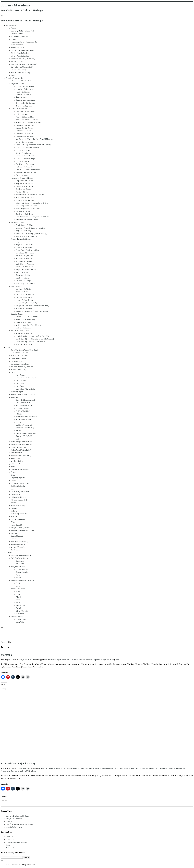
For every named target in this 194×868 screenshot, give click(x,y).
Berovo (13, 472)
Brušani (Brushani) (22, 569)
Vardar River (15, 458)
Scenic (8, 347)
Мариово (89, 660)
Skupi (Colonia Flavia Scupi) (21, 73)
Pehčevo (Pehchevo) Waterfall (21, 444)
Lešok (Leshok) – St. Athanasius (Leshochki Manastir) (35, 339)
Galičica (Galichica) (23, 411)
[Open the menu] (2, 627)
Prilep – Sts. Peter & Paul (25, 267)
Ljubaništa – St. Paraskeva (25, 136)
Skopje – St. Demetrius (24, 308)
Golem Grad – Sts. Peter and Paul (28, 250)
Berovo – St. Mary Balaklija (26, 320)
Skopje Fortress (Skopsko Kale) (22, 67)
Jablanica (19, 414)
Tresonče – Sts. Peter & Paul (26, 172)
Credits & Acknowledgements (16, 842)
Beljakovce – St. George (24, 181)
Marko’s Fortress (17, 45)
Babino (13, 467)
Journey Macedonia (16, 5)
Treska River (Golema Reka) (21, 456)
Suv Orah (14, 539)
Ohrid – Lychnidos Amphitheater (22, 50)
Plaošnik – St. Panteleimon (25, 164)
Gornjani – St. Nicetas (24, 289)
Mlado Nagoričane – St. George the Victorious (32, 203)
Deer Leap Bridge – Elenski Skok (23, 31)
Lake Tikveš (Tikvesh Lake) (26, 389)
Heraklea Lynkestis (18, 34)
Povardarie (20, 608)
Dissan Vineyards (17, 361)
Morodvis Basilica (17, 48)
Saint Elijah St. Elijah (121, 768)
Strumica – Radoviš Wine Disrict (22, 580)
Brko (117, 660)
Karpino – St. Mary (23, 192)
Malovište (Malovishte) (19, 514)
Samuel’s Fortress (17, 61)
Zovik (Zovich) (16, 550)
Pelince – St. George (23, 211)
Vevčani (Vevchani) (18, 547)
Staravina (14, 533)
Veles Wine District (18, 617)
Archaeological (11, 25)
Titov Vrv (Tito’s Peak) (24, 436)
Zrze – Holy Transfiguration (26, 284)
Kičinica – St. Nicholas (24, 333)
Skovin (18, 578)
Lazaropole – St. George (24, 128)
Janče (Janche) (16, 494)
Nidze (64, 660)
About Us (9, 837)
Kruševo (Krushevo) (18, 506)
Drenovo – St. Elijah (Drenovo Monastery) (31, 228)
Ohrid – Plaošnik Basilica (20, 56)
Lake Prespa (20, 386)
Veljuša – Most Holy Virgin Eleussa (28, 325)
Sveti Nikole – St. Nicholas (25, 103)
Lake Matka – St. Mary (24, 297)
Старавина (97, 660)
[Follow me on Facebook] (2, 15)
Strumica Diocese (17, 314)
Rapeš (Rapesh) (16, 525)
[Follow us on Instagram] (3, 15)
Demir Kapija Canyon (19, 358)
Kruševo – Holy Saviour (24, 256)
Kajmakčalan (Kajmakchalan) (26, 417)
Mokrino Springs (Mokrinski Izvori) (23, 394)
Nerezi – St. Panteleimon (24, 300)
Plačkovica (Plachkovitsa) (25, 428)
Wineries (9, 553)
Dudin (18, 594)
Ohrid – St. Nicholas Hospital (26, 159)
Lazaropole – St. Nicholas (25, 125)
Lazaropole (15, 508)
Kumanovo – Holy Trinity (25, 198)
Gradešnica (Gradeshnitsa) (20, 492)
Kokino (13, 39)
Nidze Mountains (72, 660)
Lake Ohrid (20, 383)
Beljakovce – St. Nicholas (25, 184)
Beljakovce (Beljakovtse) (20, 469)
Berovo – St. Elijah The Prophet (27, 317)
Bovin (18, 592)
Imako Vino (20, 564)
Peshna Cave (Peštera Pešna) (21, 450)
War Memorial (171, 768)
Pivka (18, 600)
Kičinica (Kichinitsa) (18, 497)
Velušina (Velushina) (18, 544)
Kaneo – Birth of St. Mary (25, 117)
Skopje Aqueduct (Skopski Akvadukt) (24, 64)
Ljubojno (14, 511)
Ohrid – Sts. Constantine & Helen (28, 148)
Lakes (13, 372)
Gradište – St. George (23, 189)
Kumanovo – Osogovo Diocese (22, 178)
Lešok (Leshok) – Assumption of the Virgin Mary (33, 336)
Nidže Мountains (82, 768)
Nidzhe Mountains (101, 768)
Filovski (19, 597)
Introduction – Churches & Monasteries (25, 81)
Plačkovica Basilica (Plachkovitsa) (23, 59)
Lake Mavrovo (21, 381)
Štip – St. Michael (22, 97)
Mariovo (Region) (17, 392)
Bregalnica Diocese (18, 84)
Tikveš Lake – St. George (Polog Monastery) (31, 234)
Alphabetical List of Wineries (21, 555)
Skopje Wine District (18, 567)
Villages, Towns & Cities (15, 464)
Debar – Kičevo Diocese (19, 109)
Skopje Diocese (16, 286)
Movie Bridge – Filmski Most (21, 442)
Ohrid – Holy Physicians (24, 142)
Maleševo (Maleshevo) (24, 425)
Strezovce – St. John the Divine (27, 220)
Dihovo (13, 480)
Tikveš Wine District (18, 589)
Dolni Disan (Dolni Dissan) (20, 483)
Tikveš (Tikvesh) (22, 611)
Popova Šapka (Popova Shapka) (27, 433)
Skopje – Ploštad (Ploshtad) (20, 528)
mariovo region (56, 660)
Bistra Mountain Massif (24, 406)
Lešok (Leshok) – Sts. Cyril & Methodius (30, 342)
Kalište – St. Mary (22, 114)
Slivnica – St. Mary (23, 272)
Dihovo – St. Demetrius (24, 247)
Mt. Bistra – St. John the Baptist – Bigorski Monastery (35, 139)
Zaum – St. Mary (22, 175)
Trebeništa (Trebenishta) (19, 542)
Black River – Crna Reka (20, 356)
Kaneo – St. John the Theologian (27, 120)
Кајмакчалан (180, 768)
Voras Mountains (159, 768)
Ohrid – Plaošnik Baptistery (21, 53)
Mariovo (47, 660)
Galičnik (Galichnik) (18, 486)
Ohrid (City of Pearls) (18, 519)
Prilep (13, 522)
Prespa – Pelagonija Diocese (21, 239)
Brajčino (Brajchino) (18, 478)
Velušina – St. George (23, 281)
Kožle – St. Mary (22, 292)
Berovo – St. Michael (23, 322)
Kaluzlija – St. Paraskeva (25, 89)
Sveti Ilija (145, 768)
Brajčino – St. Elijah (23, 242)
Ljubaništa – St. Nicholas (25, 134)
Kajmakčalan (44, 768)
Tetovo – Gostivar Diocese (20, 331)
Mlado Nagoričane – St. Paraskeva (28, 209)
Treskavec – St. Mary (23, 275)
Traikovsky (20, 614)
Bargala (14, 28)
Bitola (13, 475)
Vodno (18, 439)
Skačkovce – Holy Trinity (25, 214)
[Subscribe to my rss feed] (1, 15)
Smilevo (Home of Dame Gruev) (22, 530)
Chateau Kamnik (22, 572)
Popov (18, 603)
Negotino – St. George (24, 231)
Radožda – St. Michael (24, 167)
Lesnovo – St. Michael (24, 95)
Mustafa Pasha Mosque (14, 827)
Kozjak (18, 422)
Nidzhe (91, 768)
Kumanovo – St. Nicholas (25, 200)
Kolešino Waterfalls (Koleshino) (22, 367)
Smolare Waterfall (17, 453)
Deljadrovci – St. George (24, 186)
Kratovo (14, 503)
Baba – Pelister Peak (23, 403)
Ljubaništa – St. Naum (24, 131)
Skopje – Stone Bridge (19, 70)
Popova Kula (20, 605)
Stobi (13, 75)
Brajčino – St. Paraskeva (24, 245)
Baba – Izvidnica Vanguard (25, 400)
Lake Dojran (20, 375)
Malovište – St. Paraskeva (25, 264)
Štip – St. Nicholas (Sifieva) (26, 100)
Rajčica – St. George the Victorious (28, 170)
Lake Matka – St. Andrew (25, 295)
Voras (151, 768)
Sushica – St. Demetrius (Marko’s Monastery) (32, 311)
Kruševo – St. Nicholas (24, 258)
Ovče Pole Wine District (19, 558)
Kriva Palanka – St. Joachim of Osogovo (30, 195)
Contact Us (10, 840)
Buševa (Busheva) (22, 408)
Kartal (18, 575)
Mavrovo (14, 517)
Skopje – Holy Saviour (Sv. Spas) (27, 303)
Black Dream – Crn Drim (20, 353)
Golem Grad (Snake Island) (20, 364)
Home (3, 642)
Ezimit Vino (20, 561)
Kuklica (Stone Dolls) (18, 370)
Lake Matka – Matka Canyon (26, 378)
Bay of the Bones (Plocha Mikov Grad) (24, 350)
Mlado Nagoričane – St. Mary (26, 206)
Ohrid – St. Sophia (22, 161)
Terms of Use (11, 848)
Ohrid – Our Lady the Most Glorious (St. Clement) (33, 145)
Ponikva (19, 431)
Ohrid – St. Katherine (23, 153)
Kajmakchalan (54, 768)
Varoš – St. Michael (23, 278)
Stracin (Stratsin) (17, 536)
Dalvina (19, 583)
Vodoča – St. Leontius (23, 328)
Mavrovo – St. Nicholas (24, 345)
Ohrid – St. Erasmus (23, 150)
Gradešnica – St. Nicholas (25, 253)
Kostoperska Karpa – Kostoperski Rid (24, 42)
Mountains (15, 397)
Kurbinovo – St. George (24, 261)
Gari (12, 489)
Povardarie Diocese (18, 222)
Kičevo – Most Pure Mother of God (28, 123)
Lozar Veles (20, 622)
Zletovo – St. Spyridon (24, 106)
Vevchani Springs (17, 461)
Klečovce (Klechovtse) (19, 500)
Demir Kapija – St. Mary (24, 225)
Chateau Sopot (21, 619)
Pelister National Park (18, 447)
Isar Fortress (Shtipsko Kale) (21, 37)
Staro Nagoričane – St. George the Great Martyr (32, 217)
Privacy (9, 845)
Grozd (18, 586)
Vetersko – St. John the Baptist (26, 236)
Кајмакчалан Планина (9, 771)
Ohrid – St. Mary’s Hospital (25, 156)
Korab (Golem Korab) (24, 419)
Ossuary (110, 768)
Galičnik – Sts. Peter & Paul (26, 111)
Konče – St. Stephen (23, 92)
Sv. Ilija (139, 768)
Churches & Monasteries (15, 78)
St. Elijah (132, 768)
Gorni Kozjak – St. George (25, 86)
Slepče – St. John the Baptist (26, 270)
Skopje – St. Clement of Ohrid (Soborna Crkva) (32, 306)
